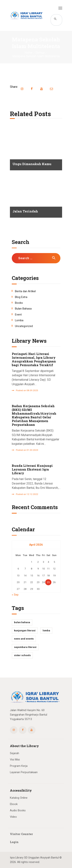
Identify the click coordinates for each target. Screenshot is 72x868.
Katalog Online (19, 798)
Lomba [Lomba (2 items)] (46, 631)
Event (18, 315)
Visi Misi (15, 760)
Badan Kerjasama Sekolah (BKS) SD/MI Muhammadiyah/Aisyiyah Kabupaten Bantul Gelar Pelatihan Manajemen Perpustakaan (34, 415)
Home (28, 53)
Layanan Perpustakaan (24, 772)
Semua (40, 53)
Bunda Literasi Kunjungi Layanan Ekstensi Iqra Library (32, 469)
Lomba (19, 320)
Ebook (14, 804)
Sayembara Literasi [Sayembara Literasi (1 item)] (25, 647)
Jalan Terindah (25, 211)
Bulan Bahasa (23, 309)
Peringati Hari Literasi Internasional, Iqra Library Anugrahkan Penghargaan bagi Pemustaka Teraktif (34, 359)
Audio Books (18, 810)
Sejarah (14, 753)
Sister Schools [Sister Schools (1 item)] (22, 655)
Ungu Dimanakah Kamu (32, 164)
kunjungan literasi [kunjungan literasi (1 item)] (25, 631)
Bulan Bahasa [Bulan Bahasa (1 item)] (22, 622)
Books (19, 303)
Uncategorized (24, 326)
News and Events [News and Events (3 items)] (24, 639)
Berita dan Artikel (25, 291)
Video (13, 817)
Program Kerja (19, 766)
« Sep (15, 595)
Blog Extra (21, 297)
